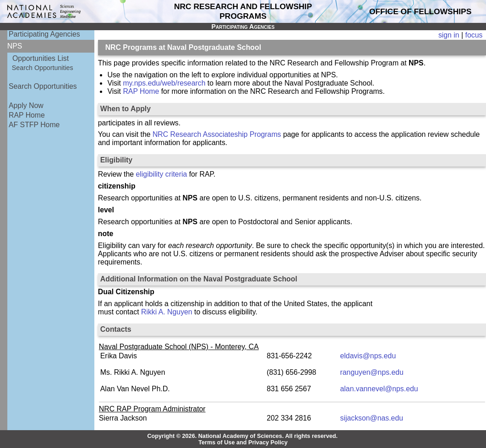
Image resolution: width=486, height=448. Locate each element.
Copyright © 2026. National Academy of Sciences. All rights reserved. (242, 436)
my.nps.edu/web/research (164, 83)
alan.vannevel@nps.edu (379, 389)
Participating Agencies (44, 34)
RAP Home (27, 115)
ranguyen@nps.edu (372, 372)
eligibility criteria (162, 174)
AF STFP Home (34, 125)
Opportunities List (41, 58)
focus (474, 35)
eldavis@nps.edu (368, 356)
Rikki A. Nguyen (167, 312)
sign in (449, 35)
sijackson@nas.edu (372, 418)
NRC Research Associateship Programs (217, 134)
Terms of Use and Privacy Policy (243, 443)
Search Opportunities (43, 68)
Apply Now (26, 105)
